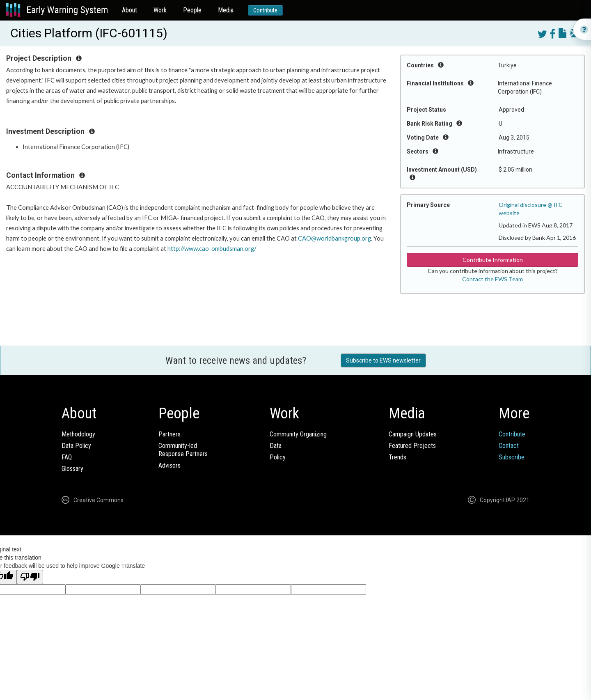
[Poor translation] (30, 577)
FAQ (67, 457)
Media (226, 10)
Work (160, 10)
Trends (397, 457)
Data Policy (76, 446)
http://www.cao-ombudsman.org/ (212, 249)
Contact (509, 446)
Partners (170, 434)
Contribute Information (493, 260)
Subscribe (512, 457)
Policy (278, 457)
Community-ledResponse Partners (183, 450)
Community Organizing (298, 434)
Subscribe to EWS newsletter (383, 360)
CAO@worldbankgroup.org (334, 238)
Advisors (170, 465)
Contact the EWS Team (492, 279)
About (129, 10)
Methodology (78, 434)
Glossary (72, 469)
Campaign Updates (413, 434)
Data (276, 446)
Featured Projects (412, 446)
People (192, 10)
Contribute (265, 10)
